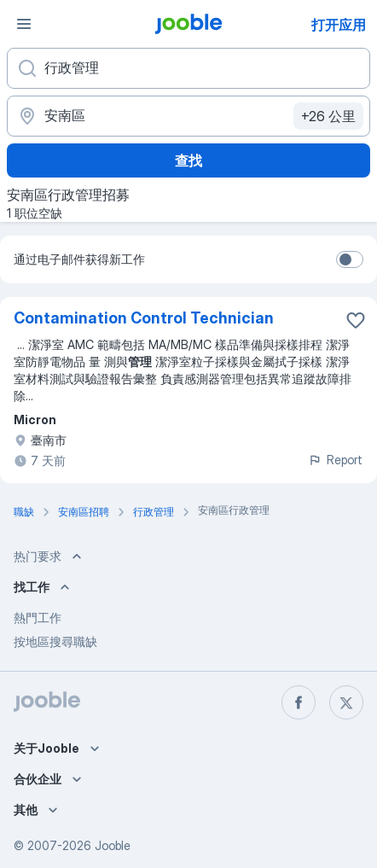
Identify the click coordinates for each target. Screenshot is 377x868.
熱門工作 (38, 618)
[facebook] (299, 702)
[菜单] (24, 24)
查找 (188, 160)
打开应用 (339, 25)
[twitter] (346, 702)
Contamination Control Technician (144, 318)
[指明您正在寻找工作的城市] (188, 116)
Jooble (113, 845)
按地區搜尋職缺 (55, 641)
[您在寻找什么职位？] (188, 68)
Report (335, 460)
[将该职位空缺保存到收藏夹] (356, 320)
